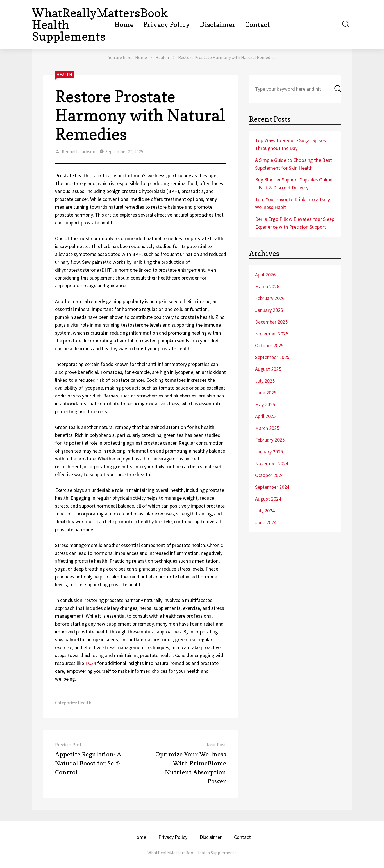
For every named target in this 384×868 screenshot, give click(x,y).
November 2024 (272, 463)
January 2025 (269, 452)
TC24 (91, 663)
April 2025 (265, 416)
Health (162, 57)
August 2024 (268, 499)
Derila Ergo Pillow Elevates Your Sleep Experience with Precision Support (295, 223)
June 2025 (266, 393)
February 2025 (270, 440)
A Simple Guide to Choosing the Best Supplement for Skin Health (294, 164)
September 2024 (272, 487)
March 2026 (267, 286)
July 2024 (265, 511)
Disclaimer (218, 25)
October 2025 (269, 345)
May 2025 (265, 404)
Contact (258, 25)
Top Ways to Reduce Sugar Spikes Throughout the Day (290, 144)
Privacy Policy (167, 25)
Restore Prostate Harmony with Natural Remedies (140, 115)
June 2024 (266, 522)
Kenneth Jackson (79, 151)
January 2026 (269, 310)
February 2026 (270, 298)
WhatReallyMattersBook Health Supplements (192, 853)
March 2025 (267, 428)
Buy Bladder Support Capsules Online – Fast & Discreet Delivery (294, 184)
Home (124, 25)
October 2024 (269, 475)
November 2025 (272, 334)
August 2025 (268, 369)
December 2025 (271, 322)
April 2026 (265, 275)
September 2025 (272, 357)
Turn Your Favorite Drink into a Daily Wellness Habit (292, 203)
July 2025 (265, 381)
